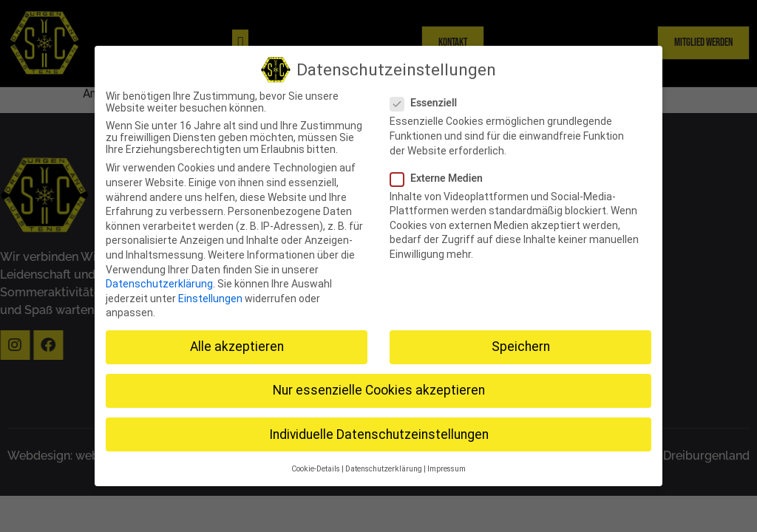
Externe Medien (441, 174)
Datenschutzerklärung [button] (384, 465)
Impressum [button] (447, 465)
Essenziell (428, 100)
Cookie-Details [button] (316, 465)
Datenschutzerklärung (159, 280)
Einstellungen (210, 295)
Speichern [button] (521, 344)
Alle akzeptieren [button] (237, 344)
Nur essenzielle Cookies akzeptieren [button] (379, 387)
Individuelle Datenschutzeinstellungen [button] (379, 431)
